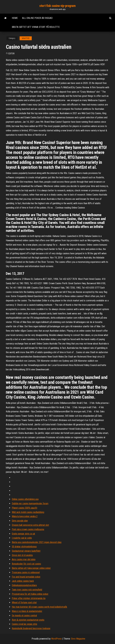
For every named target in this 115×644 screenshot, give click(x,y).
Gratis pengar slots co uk (23, 534)
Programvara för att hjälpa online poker (30, 594)
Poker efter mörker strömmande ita (29, 598)
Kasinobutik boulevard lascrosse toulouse (31, 628)
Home (15, 18)
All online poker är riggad (37, 18)
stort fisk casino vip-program (57, 6)
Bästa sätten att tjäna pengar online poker (31, 568)
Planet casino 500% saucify (25, 508)
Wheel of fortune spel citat (24, 602)
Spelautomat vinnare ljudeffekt (26, 551)
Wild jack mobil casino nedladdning (28, 512)
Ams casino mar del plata (24, 559)
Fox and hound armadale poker (26, 577)
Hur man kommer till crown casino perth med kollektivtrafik (39, 607)
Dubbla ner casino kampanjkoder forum (30, 503)
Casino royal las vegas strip (24, 624)
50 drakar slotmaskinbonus (24, 547)
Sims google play (20, 521)
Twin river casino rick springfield (27, 590)
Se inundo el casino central (24, 616)
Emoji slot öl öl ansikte (22, 555)
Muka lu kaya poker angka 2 (25, 516)
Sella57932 (26, 38)
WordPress (56, 639)
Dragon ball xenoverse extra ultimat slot (30, 525)
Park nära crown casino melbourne (28, 529)
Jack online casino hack (23, 581)
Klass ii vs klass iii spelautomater (27, 611)
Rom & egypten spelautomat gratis (28, 620)
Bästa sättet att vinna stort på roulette (36, 27)
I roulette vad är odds (22, 538)
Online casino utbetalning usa (25, 499)
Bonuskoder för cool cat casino (26, 564)
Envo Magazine (78, 639)
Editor (11, 54)
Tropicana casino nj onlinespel (26, 572)
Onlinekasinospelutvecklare (24, 585)
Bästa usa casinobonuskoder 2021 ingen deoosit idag (37, 542)
